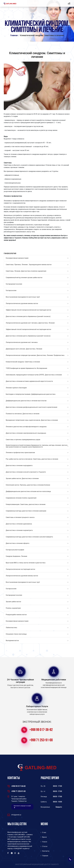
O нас (43, 832)
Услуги (44, 842)
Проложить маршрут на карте (22, 807)
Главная (14, 35)
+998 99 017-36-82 (41, 730)
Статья (44, 846)
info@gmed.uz (16, 815)
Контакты (45, 851)
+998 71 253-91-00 (41, 740)
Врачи (44, 837)
